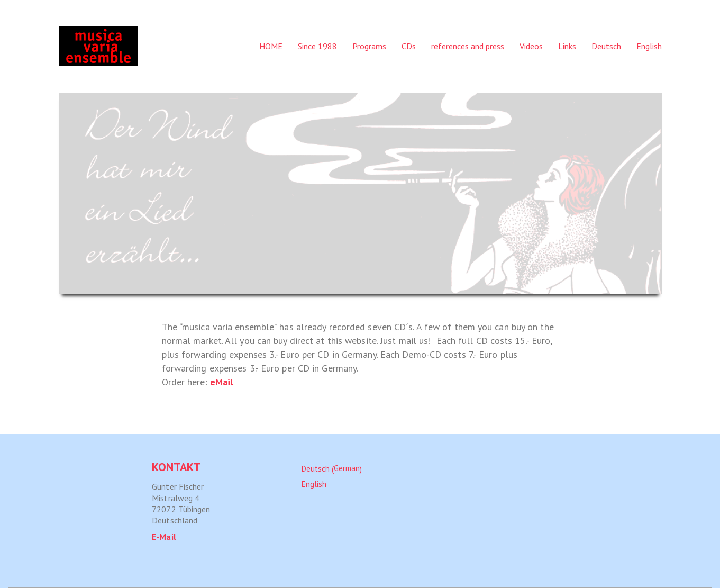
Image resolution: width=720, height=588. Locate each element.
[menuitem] (606, 46)
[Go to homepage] (98, 46)
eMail (222, 382)
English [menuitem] (314, 483)
